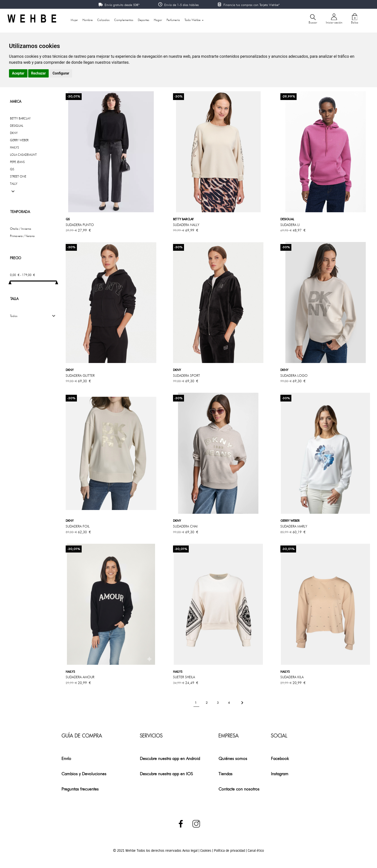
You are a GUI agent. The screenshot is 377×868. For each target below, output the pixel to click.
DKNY (14, 133)
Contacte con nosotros (239, 789)
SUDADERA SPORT (187, 375)
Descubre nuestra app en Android (170, 758)
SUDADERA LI (290, 225)
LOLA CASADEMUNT (23, 155)
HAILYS (14, 147)
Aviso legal (190, 850)
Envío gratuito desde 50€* (122, 5)
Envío (66, 758)
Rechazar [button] (39, 73)
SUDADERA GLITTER (80, 375)
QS (12, 169)
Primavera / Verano (22, 236)
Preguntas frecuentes (80, 789)
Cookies (206, 850)
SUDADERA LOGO (294, 375)
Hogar (158, 20)
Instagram (280, 774)
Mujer (74, 20)
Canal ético (256, 850)
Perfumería (173, 20)
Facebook (280, 758)
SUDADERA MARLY (294, 526)
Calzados (103, 20)
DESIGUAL (17, 126)
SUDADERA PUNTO (80, 225)
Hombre (88, 20)
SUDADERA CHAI (185, 526)
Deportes (144, 20)
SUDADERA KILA (292, 677)
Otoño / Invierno (21, 229)
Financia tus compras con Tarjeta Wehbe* (252, 5)
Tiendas (225, 774)
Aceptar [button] (18, 73)
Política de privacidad (230, 850)
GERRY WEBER (19, 140)
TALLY (14, 184)
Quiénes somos (233, 758)
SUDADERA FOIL (78, 526)
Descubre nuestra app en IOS (166, 774)
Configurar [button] (61, 73)
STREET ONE (18, 176)
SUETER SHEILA (184, 677)
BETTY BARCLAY (20, 118)
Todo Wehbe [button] (193, 20)
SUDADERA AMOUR (80, 677)
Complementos (124, 20)
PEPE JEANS (17, 162)
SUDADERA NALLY (186, 225)
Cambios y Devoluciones (84, 774)
